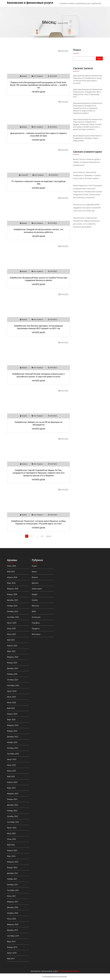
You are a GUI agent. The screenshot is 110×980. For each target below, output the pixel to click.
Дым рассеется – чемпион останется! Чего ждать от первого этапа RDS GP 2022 (39, 134)
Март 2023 (11, 788)
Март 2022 (11, 856)
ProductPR (24, 175)
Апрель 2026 (12, 577)
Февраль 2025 (13, 657)
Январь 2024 (12, 731)
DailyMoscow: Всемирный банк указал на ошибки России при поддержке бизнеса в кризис (38, 279)
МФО (34, 611)
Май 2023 (11, 776)
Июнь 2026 (12, 566)
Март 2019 (11, 942)
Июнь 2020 (12, 919)
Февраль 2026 (13, 589)
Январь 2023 (12, 799)
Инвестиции (37, 589)
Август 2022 (12, 828)
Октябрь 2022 (13, 816)
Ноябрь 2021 (12, 879)
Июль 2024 (11, 697)
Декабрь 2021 (13, 873)
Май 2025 (11, 640)
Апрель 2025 (12, 646)
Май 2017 (11, 959)
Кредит (35, 594)
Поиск (77, 50)
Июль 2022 (11, 833)
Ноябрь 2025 (12, 606)
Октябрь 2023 (13, 748)
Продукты (36, 628)
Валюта (35, 577)
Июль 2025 (11, 628)
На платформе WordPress (69, 971)
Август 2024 (12, 691)
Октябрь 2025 (13, 611)
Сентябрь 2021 (13, 890)
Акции (34, 566)
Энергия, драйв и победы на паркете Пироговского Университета (87, 162)
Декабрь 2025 (13, 600)
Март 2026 (11, 583)
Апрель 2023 (12, 782)
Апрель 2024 (12, 714)
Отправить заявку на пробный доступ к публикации (80, 3)
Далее (49, 536)
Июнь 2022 (12, 839)
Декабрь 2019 (13, 930)
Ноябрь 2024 (12, 674)
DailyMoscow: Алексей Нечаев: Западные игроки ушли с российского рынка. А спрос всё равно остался (39, 375)
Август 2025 (12, 623)
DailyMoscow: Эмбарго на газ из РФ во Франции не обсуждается (38, 423)
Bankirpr (24, 76)
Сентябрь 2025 (13, 617)
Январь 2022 (12, 868)
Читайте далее (38, 92)
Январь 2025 (12, 663)
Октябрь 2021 (13, 885)
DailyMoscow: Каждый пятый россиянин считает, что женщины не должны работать (39, 231)
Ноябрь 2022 (12, 811)
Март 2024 (11, 720)
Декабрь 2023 (13, 737)
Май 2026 (11, 572)
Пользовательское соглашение (54, 977)
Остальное (36, 617)
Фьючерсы (36, 634)
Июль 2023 (11, 765)
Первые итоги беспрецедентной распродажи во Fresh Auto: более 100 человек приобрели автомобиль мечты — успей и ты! (39, 85)
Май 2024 (11, 708)
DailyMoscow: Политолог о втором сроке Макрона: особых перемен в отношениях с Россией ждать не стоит (39, 522)
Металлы (35, 606)
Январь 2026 (12, 594)
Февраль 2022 (13, 862)
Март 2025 (11, 651)
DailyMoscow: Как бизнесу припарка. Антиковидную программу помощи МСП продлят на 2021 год (39, 327)
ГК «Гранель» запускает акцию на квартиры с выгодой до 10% (39, 183)
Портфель (36, 623)
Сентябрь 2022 (13, 822)
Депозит (35, 583)
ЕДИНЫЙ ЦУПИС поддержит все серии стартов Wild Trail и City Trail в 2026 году (87, 208)
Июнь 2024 (12, 702)
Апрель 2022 (12, 850)
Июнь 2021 (12, 896)
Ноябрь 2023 (12, 742)
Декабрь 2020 (13, 907)
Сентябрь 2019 (13, 936)
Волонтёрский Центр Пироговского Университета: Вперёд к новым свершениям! (87, 138)
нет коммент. (39, 76)
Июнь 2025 (12, 634)
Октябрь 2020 (13, 913)
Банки (34, 572)
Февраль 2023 (13, 794)
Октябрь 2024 (13, 680)
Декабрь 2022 (13, 805)
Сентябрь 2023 (13, 754)
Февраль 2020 (13, 924)
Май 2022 (11, 845)
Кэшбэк (35, 600)
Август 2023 (12, 759)
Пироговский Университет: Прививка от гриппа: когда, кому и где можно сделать (87, 175)
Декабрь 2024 (13, 668)
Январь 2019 (12, 947)
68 (42, 536)
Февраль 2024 (13, 725)
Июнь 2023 (12, 771)
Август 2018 (12, 953)
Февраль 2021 (13, 902)
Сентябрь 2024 (13, 685)
